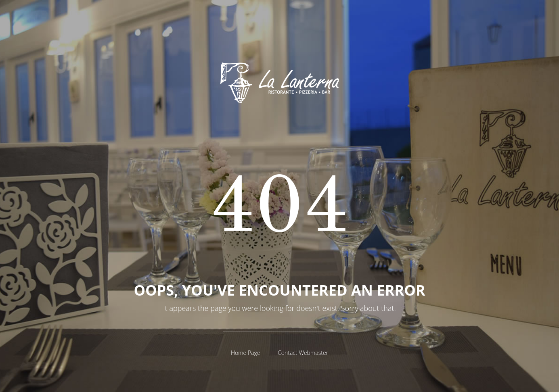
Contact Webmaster (303, 353)
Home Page (246, 353)
